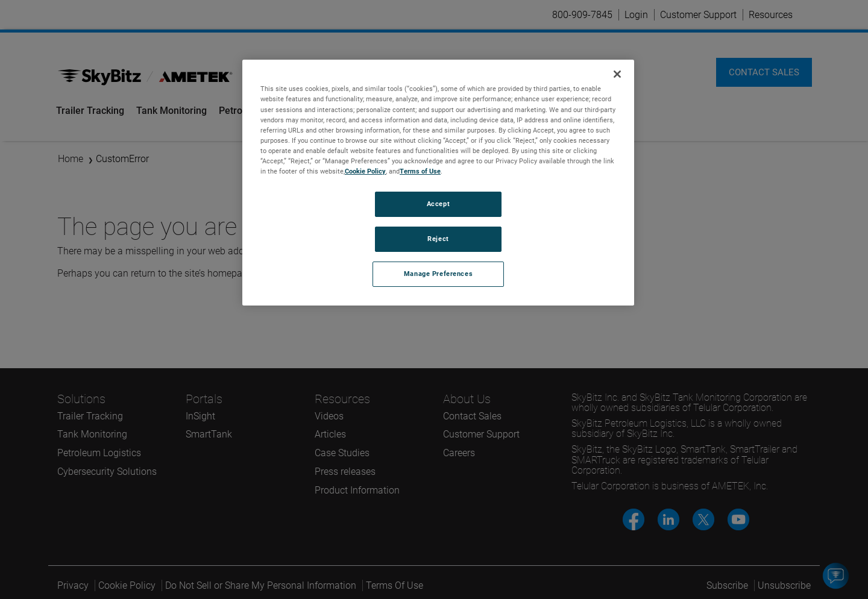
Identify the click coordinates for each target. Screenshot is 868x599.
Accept (438, 204)
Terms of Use (420, 171)
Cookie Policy (365, 171)
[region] (438, 182)
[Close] (617, 74)
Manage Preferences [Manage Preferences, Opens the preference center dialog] (438, 274)
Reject (438, 239)
